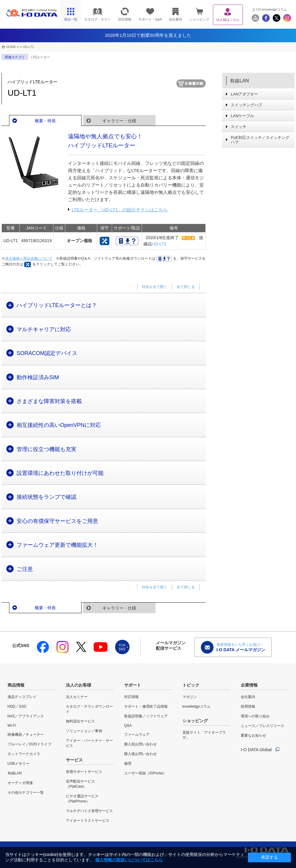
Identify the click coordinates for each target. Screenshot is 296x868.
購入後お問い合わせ (140, 754)
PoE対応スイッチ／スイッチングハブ (260, 140)
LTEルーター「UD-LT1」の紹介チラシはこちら (120, 210)
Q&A (128, 725)
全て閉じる (186, 287)
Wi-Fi (12, 725)
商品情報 (16, 685)
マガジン (190, 697)
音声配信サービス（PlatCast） (80, 784)
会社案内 (248, 697)
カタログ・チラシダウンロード (89, 709)
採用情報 (248, 706)
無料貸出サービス (80, 721)
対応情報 (131, 697)
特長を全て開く (155, 287)
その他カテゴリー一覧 (26, 793)
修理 (128, 764)
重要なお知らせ (253, 735)
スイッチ (239, 127)
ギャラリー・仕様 (119, 121)
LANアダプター (244, 94)
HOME (11, 47)
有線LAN (239, 81)
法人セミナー (77, 697)
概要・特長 (45, 121)
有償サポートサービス (84, 772)
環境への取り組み (255, 716)
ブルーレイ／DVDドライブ (29, 744)
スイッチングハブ (246, 105)
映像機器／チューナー (26, 735)
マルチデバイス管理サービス (89, 811)
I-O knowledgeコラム (272, 9)
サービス (74, 760)
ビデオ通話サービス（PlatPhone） (82, 799)
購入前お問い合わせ (140, 744)
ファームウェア (137, 735)
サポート (133, 685)
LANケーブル (242, 116)
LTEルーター (41, 57)
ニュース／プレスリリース (262, 726)
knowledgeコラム (196, 706)
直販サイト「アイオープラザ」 (204, 735)
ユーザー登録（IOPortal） (145, 773)
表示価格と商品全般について (29, 258)
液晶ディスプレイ (22, 697)
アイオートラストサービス (88, 821)
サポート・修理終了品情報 (146, 706)
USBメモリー (19, 764)
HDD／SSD (17, 706)
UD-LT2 (159, 244)
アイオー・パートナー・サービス (89, 743)
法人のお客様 (79, 685)
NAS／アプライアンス (26, 716)
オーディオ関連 (20, 783)
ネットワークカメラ (24, 754)
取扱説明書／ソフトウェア (146, 716)
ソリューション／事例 (84, 731)
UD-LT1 (28, 47)
